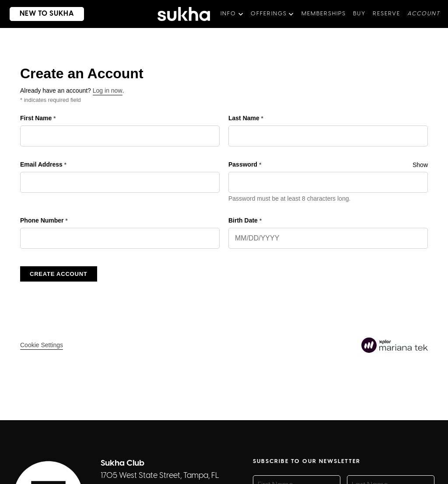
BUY (359, 14)
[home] (184, 14)
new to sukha (47, 14)
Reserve (387, 14)
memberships (324, 14)
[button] (232, 14)
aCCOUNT (424, 14)
